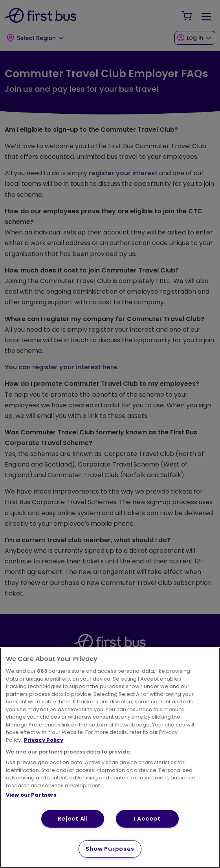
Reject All (73, 819)
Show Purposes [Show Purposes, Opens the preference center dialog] (110, 849)
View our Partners (31, 795)
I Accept (147, 819)
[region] (110, 758)
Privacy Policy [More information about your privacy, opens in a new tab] (44, 740)
